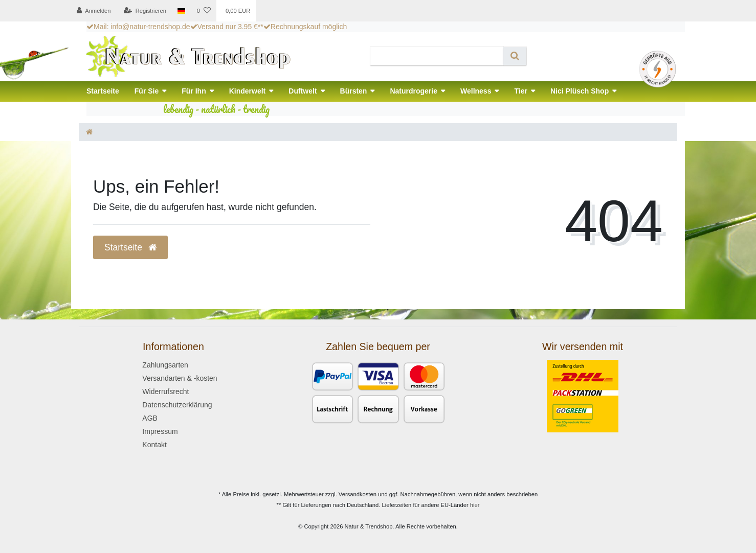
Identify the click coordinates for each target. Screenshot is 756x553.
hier (475, 505)
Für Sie (147, 91)
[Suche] (515, 56)
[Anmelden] (94, 11)
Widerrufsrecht (165, 391)
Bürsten (354, 91)
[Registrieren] (145, 11)
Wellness (476, 91)
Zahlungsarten (165, 365)
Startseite (103, 91)
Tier (520, 91)
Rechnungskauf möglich (305, 27)
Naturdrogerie (414, 91)
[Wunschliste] (203, 11)
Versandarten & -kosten (180, 378)
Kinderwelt (248, 91)
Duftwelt (303, 91)
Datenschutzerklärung (177, 405)
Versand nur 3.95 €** (227, 27)
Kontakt (154, 445)
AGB (150, 418)
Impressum (160, 431)
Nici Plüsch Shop (580, 91)
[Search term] (437, 56)
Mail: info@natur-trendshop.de (138, 27)
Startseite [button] (130, 247)
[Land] (181, 11)
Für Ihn (194, 91)
